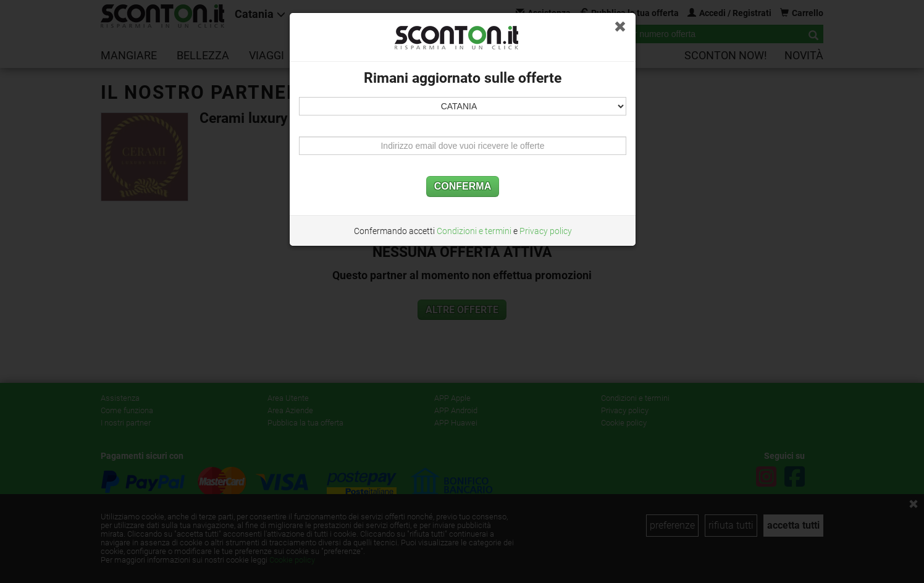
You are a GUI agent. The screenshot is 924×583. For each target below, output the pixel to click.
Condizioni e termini (474, 231)
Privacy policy (546, 231)
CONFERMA (463, 186)
